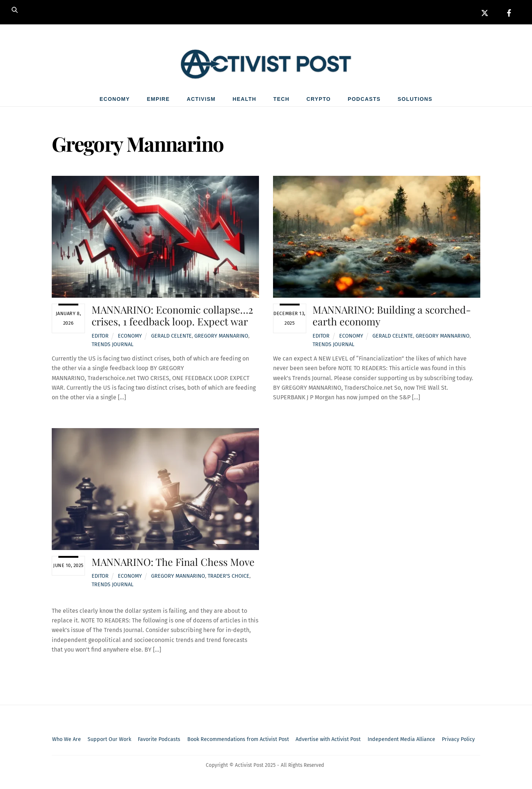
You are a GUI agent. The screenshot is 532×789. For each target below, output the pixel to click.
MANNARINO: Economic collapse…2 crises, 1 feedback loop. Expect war (172, 317)
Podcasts (364, 101)
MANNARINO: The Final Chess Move (173, 563)
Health (245, 101)
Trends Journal (112, 346)
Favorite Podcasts (159, 741)
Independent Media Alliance (401, 741)
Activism (201, 101)
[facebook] (509, 12)
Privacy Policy (458, 741)
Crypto (318, 101)
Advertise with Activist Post (328, 741)
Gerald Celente (171, 337)
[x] (485, 12)
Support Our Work (109, 741)
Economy (115, 101)
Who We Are (66, 741)
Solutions (415, 101)
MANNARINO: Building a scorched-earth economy (392, 317)
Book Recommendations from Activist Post (238, 741)
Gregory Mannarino (221, 337)
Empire (158, 101)
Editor (100, 337)
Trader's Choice (229, 578)
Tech (282, 101)
